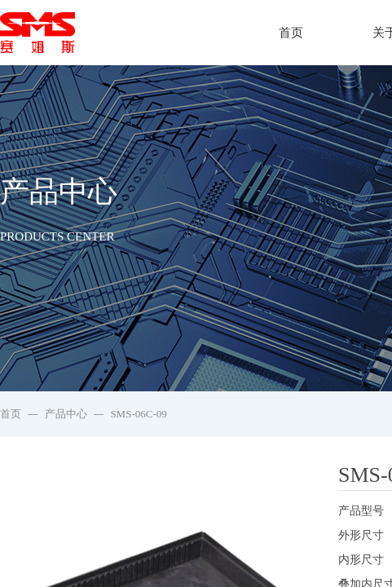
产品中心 (66, 414)
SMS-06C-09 (138, 414)
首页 (291, 33)
